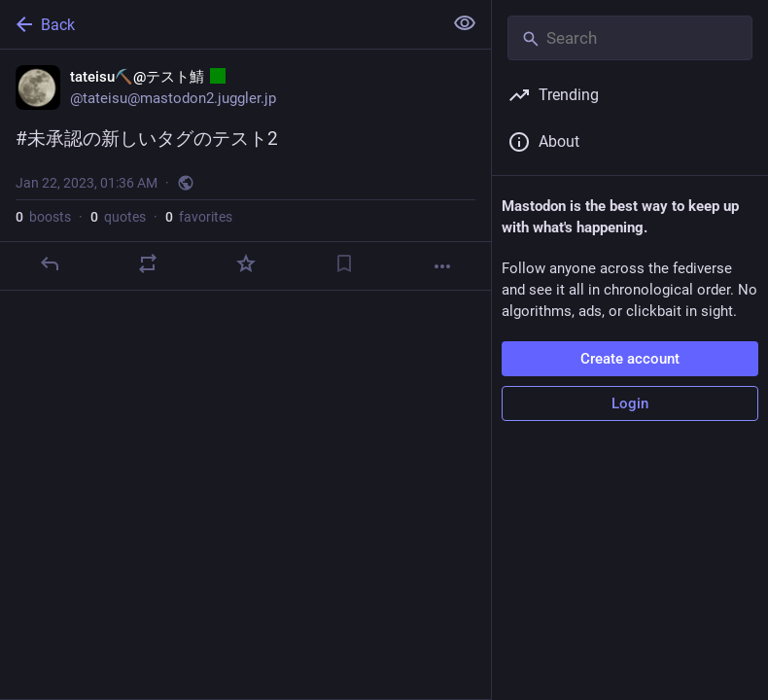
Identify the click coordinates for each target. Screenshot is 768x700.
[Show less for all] (465, 23)
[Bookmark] (344, 263)
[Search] (630, 38)
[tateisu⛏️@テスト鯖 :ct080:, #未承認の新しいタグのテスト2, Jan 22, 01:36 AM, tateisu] (245, 170)
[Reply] (50, 263)
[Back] (219, 24)
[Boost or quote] (148, 263)
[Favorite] (246, 263)
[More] (442, 266)
